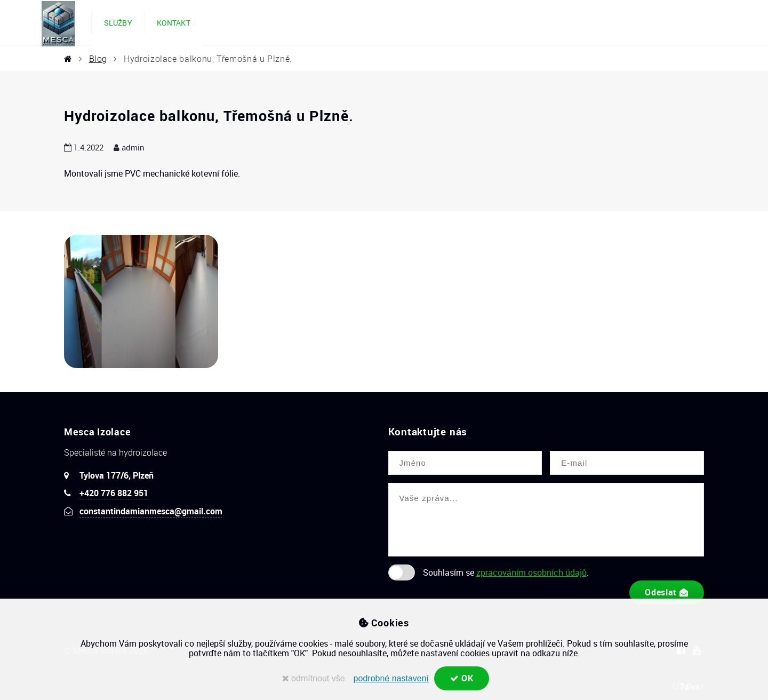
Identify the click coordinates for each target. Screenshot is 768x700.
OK (462, 678)
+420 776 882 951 (114, 493)
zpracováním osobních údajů (531, 572)
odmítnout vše (314, 678)
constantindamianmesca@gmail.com (151, 511)
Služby (118, 23)
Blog (98, 59)
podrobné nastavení (391, 678)
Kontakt (174, 23)
